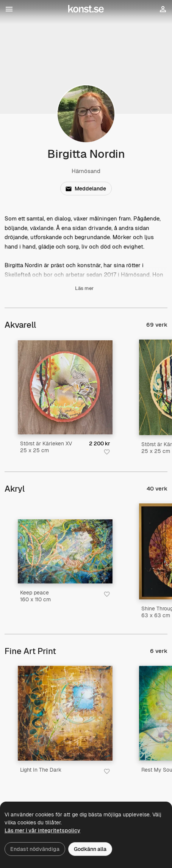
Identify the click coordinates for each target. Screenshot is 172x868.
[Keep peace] (65, 551)
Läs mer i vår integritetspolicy (42, 830)
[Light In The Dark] (65, 713)
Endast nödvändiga (35, 849)
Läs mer (84, 289)
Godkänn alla (90, 849)
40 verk (157, 489)
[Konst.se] (86, 9)
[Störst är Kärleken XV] (65, 387)
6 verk (159, 651)
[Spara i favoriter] (107, 452)
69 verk (157, 325)
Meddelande (86, 189)
